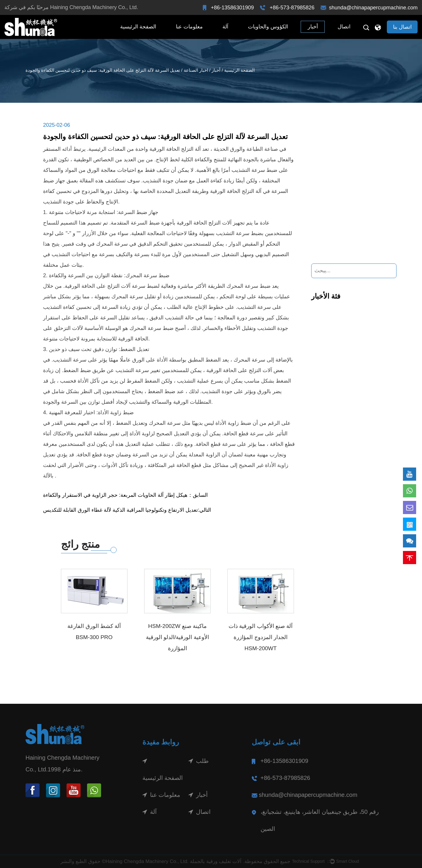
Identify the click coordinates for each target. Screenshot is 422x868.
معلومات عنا (189, 27)
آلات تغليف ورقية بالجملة (216, 861)
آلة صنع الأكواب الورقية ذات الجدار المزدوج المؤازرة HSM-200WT (261, 637)
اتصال (344, 27)
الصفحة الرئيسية (138, 27)
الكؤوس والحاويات (268, 27)
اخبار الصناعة (196, 70)
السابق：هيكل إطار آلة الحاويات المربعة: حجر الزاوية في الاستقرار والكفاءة (125, 495)
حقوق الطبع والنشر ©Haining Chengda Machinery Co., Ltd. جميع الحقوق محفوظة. (175, 861)
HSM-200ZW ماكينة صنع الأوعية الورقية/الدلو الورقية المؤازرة (177, 637)
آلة (225, 27)
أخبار (313, 27)
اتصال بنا (402, 27)
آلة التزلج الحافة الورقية (235, 191)
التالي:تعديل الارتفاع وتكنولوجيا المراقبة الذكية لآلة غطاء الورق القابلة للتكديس (127, 510)
